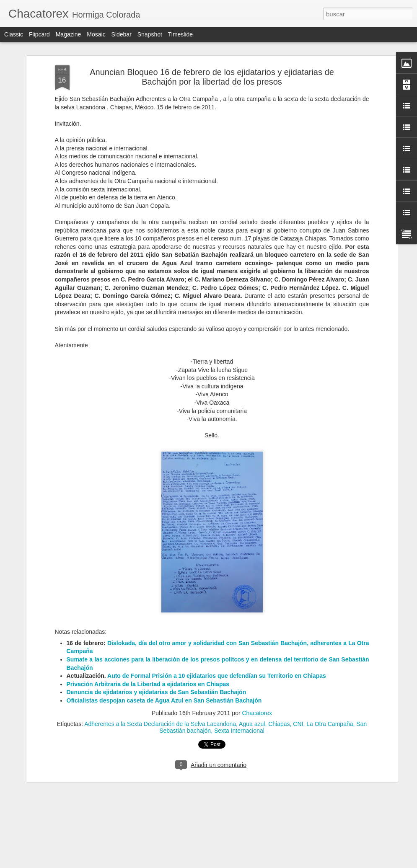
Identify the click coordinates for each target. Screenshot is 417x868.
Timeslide (180, 34)
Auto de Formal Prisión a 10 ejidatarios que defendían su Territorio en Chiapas (217, 635)
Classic (14, 34)
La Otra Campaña (330, 684)
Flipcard (39, 34)
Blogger (241, 863)
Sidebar (122, 34)
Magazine (69, 34)
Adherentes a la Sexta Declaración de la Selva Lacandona (160, 684)
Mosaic (96, 34)
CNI (298, 684)
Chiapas (279, 684)
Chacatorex (257, 673)
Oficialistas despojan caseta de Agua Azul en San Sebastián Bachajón (164, 660)
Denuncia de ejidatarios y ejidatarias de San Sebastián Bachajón (157, 652)
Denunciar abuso (269, 863)
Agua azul (252, 684)
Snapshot (150, 34)
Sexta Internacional (239, 691)
